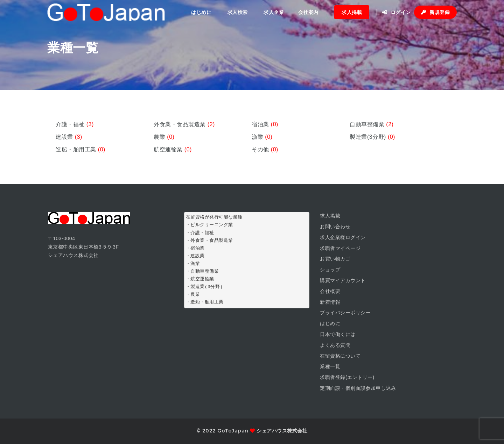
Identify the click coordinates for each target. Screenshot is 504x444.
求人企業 (274, 12)
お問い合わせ (335, 227)
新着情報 (330, 302)
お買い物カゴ (335, 259)
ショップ (330, 270)
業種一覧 (330, 366)
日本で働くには (338, 334)
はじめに (201, 12)
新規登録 (435, 12)
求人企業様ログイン (343, 237)
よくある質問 (335, 345)
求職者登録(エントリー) (347, 377)
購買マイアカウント (343, 280)
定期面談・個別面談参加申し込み (358, 388)
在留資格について (340, 356)
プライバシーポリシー (345, 313)
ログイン (397, 12)
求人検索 (238, 12)
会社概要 (330, 291)
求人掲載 (352, 12)
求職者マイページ (340, 248)
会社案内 (308, 12)
